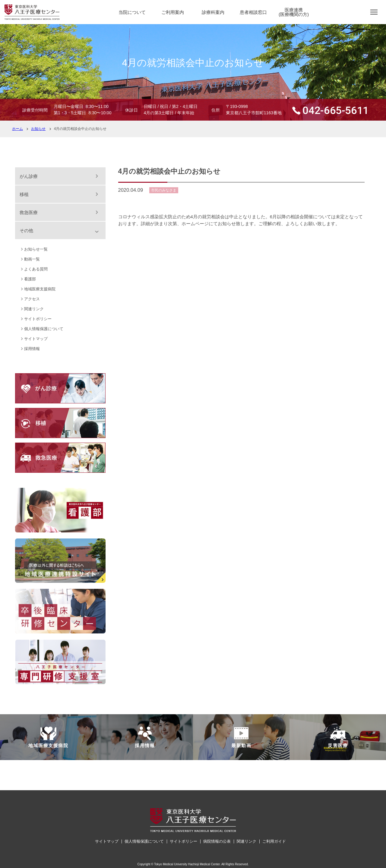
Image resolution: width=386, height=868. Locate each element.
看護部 (30, 279)
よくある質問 (36, 269)
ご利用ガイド (274, 841)
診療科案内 (213, 12)
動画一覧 (32, 259)
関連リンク (34, 309)
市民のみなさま (164, 190)
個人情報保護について (44, 329)
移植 (24, 194)
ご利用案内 (173, 12)
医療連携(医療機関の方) (294, 12)
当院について (132, 12)
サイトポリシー (38, 319)
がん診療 (29, 176)
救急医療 (29, 212)
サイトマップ (36, 339)
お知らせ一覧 (36, 249)
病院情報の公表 (217, 841)
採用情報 (32, 349)
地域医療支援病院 (40, 289)
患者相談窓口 (253, 12)
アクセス (32, 299)
